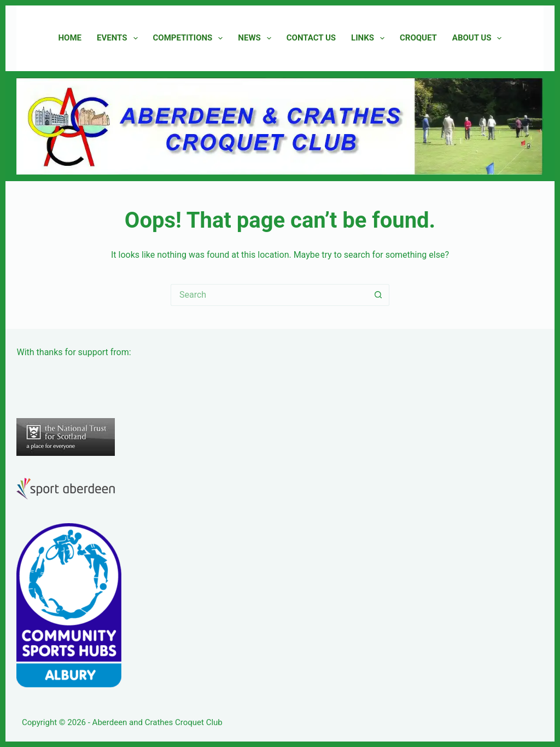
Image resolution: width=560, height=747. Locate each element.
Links (370, 38)
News (256, 38)
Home (70, 38)
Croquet (418, 38)
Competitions (190, 38)
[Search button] (378, 295)
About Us (479, 38)
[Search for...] (269, 295)
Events (119, 38)
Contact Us (311, 38)
